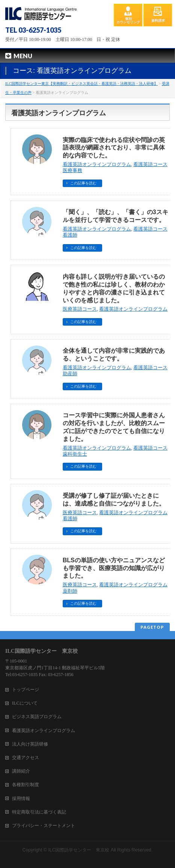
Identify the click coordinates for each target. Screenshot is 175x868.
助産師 (70, 374)
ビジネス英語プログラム (37, 717)
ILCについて (25, 703)
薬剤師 (70, 591)
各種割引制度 (26, 785)
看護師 (70, 235)
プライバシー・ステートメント (44, 826)
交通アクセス (26, 758)
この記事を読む (83, 183)
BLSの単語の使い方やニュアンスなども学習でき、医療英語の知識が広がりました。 (114, 568)
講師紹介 (21, 771)
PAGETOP (152, 627)
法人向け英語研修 (30, 744)
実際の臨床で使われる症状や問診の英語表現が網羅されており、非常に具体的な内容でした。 (114, 148)
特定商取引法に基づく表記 (39, 812)
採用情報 (21, 799)
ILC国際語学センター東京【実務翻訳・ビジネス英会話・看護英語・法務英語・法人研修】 (81, 84)
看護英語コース (150, 165)
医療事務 (72, 171)
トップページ (26, 690)
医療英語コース (80, 309)
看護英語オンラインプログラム (97, 165)
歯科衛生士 (75, 454)
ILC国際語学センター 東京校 (79, 850)
